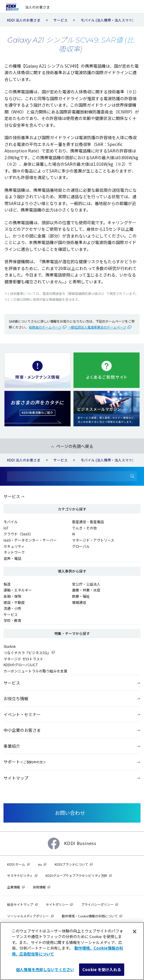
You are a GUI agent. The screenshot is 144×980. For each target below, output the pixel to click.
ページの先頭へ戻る (75, 446)
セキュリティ (14, 546)
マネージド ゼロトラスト (23, 659)
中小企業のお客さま (22, 730)
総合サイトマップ (20, 904)
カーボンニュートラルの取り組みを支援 (35, 671)
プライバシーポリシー (97, 904)
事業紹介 (12, 746)
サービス (12, 496)
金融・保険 (12, 596)
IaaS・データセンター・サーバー (30, 540)
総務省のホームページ (45, 327)
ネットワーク (14, 552)
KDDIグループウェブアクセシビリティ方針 (76, 875)
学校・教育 (12, 620)
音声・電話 (12, 558)
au (40, 864)
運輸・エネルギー (18, 590)
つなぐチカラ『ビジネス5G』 (27, 652)
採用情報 (39, 887)
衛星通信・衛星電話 (88, 522)
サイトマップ (16, 778)
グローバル (81, 546)
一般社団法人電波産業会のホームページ (97, 327)
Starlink (10, 646)
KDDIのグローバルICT (21, 665)
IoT (6, 528)
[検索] (132, 476)
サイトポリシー (57, 904)
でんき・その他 (84, 528)
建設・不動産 (14, 602)
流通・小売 (12, 608)
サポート (25, 762)
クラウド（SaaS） (18, 534)
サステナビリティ (20, 875)
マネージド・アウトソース (93, 540)
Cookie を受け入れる (102, 970)
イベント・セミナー (22, 714)
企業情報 (14, 887)
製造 (7, 584)
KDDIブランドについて (71, 864)
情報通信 (79, 602)
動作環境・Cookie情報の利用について (90, 916)
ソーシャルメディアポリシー (28, 916)
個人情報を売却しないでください (45, 970)
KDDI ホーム (16, 864)
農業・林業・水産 (86, 590)
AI (73, 534)
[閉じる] (135, 932)
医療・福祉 (81, 596)
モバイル (11, 522)
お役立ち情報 (16, 698)
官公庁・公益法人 (86, 584)
